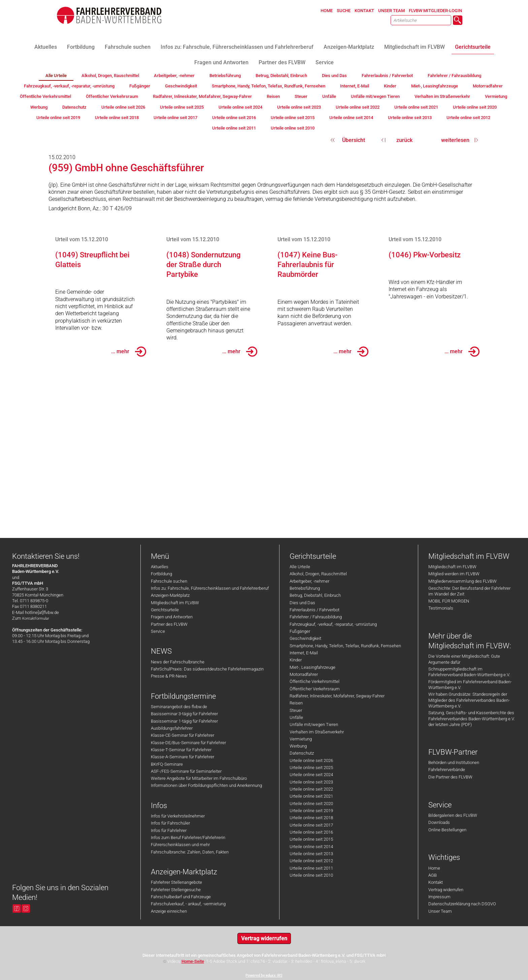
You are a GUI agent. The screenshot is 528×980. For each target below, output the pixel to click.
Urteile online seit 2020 (311, 804)
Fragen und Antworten (172, 617)
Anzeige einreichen (169, 911)
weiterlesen (455, 140)
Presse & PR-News (169, 676)
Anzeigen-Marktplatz (170, 595)
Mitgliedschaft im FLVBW (175, 603)
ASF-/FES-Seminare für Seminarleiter (186, 771)
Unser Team (440, 911)
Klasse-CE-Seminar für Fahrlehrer (183, 735)
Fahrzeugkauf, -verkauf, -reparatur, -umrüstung (333, 624)
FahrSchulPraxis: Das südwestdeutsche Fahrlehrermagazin (207, 669)
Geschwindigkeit (305, 638)
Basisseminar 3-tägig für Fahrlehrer (184, 714)
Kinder (296, 660)
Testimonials (441, 608)
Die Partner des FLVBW (450, 777)
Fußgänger (300, 631)
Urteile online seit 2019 (311, 811)
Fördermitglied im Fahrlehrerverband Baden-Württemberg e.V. (470, 685)
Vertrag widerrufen (446, 890)
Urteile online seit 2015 (311, 839)
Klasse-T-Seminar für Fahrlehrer (181, 750)
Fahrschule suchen (169, 581)
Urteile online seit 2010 (311, 875)
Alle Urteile (300, 567)
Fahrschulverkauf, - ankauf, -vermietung (188, 904)
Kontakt (436, 882)
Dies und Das (302, 603)
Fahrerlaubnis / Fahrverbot (315, 610)
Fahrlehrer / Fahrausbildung (316, 617)
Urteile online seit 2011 (311, 868)
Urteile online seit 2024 (311, 775)
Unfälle (296, 717)
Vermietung (301, 739)
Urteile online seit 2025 (311, 768)
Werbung (298, 746)
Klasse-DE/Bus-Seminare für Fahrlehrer (188, 743)
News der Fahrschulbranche (178, 662)
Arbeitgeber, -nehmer (309, 581)
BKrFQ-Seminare (167, 764)
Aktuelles (160, 567)
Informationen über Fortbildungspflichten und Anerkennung (206, 785)
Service (158, 631)
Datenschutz (302, 753)
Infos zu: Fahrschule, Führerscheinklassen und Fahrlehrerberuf (210, 588)
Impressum (439, 897)
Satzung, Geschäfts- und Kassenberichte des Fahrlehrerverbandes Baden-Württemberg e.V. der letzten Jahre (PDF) (472, 719)
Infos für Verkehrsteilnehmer (178, 816)
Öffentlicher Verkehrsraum (315, 689)
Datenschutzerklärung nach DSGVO (462, 904)
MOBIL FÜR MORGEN (449, 601)
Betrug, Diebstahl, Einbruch (315, 595)
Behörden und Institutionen (454, 763)
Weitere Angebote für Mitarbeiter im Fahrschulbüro (199, 778)
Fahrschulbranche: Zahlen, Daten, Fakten (190, 852)
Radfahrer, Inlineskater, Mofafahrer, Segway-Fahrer (337, 696)
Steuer (296, 710)
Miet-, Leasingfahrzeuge (312, 667)
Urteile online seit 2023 (311, 782)
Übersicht (354, 140)
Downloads (439, 822)
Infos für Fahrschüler (170, 823)
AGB (433, 875)
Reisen (296, 703)
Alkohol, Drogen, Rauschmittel (318, 574)
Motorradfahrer (304, 674)
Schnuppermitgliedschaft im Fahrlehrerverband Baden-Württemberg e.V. (469, 672)
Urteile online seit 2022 (311, 789)
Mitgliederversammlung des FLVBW (463, 581)
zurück (404, 140)
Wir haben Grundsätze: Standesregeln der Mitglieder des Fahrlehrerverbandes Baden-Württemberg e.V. (469, 700)
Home (434, 868)
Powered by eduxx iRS (264, 975)
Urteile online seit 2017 (311, 825)
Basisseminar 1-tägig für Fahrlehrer (184, 721)
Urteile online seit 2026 (311, 760)
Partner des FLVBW (169, 624)
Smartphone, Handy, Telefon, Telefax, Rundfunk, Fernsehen (345, 646)
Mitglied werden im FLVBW (454, 574)
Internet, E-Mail (304, 653)
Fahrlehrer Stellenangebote (176, 882)
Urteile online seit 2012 (311, 861)
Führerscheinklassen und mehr (180, 845)
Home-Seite (193, 961)
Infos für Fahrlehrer (169, 830)
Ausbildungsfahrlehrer (172, 728)
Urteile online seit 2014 (311, 847)
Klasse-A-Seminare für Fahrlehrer (183, 757)
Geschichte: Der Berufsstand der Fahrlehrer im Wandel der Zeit (469, 591)
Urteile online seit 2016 (311, 832)
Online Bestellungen (447, 830)
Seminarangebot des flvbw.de (179, 707)
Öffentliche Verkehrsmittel (315, 681)
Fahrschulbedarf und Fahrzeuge (181, 897)
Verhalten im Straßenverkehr (317, 732)
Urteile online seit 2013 (311, 854)
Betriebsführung (305, 588)
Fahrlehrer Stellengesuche (176, 890)
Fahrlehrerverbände (447, 770)
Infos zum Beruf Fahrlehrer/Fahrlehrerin (188, 838)
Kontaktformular (36, 619)
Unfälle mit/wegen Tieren (314, 724)
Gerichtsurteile (165, 610)
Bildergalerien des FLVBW (453, 815)
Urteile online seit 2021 (311, 796)
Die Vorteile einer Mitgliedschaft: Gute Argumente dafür (464, 659)
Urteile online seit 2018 (311, 818)
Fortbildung (161, 574)
